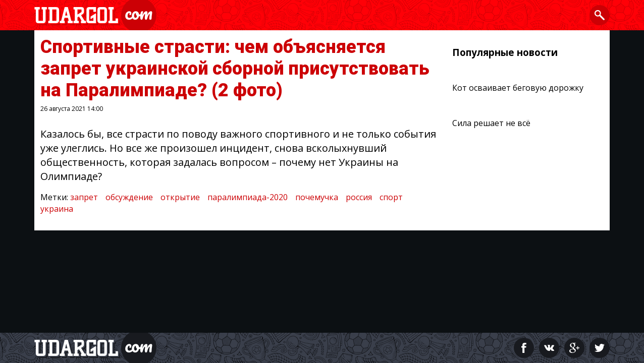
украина (57, 209)
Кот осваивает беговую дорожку (518, 88)
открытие (180, 197)
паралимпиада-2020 (248, 197)
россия (359, 197)
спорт (391, 197)
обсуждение (129, 197)
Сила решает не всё (491, 123)
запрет (84, 197)
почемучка (317, 197)
